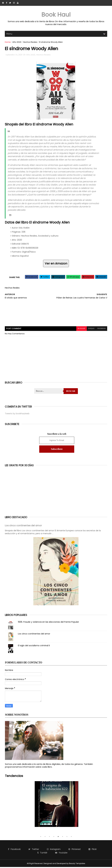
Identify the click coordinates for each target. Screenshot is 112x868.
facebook (101, 330)
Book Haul (56, 15)
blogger (81, 330)
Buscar (71, 392)
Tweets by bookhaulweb (17, 415)
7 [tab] (67, 838)
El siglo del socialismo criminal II (34, 647)
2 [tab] (45, 838)
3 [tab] (49, 838)
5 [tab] (58, 838)
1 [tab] (41, 838)
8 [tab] (71, 838)
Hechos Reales (30, 42)
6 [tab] (63, 838)
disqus (91, 330)
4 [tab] (54, 838)
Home (8, 42)
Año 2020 (17, 42)
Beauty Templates (77, 864)
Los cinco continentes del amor (23, 527)
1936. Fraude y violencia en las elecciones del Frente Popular (49, 623)
